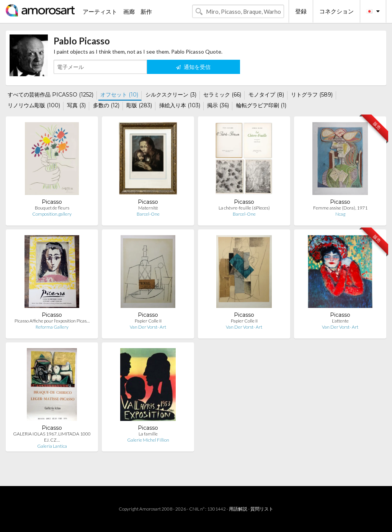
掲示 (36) (218, 105)
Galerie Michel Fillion (148, 440)
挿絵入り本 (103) (180, 105)
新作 (146, 11)
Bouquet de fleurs (52, 208)
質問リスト (262, 509)
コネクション (336, 11)
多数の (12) (106, 105)
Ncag (340, 214)
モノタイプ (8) (266, 95)
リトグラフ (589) (312, 95)
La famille (148, 434)
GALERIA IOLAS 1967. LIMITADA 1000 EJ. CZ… (52, 437)
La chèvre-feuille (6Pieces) (244, 208)
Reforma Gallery (52, 327)
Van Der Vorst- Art (148, 327)
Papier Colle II (148, 321)
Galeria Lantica (52, 446)
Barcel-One (148, 214)
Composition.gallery (52, 214)
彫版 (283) (139, 105)
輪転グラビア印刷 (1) (261, 105)
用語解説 (238, 509)
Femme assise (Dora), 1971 (340, 208)
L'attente (340, 321)
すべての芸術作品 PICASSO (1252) (51, 95)
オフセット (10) (119, 95)
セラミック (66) (222, 95)
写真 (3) (76, 105)
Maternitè (148, 208)
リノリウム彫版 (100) (34, 105)
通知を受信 (193, 67)
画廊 (129, 11)
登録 (301, 11)
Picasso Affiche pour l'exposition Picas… (52, 321)
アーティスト (100, 11)
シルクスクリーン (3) (171, 95)
